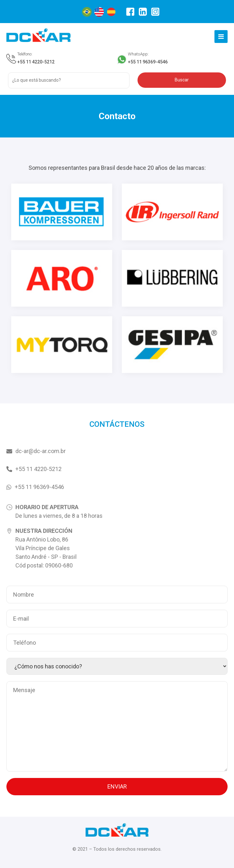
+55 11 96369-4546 (148, 62)
